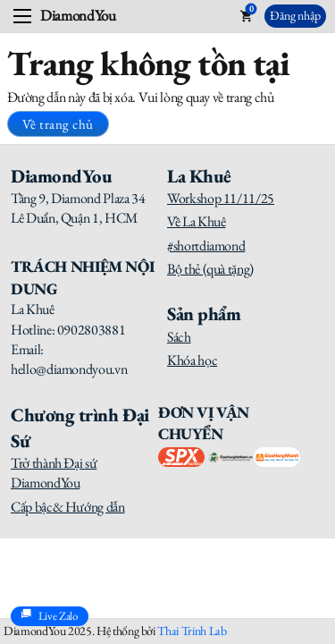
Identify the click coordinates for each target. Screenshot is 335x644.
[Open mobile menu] (22, 16)
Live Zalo (50, 616)
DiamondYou (78, 16)
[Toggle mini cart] (246, 16)
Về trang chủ (58, 124)
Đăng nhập (295, 15)
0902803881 (91, 330)
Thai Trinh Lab (192, 631)
